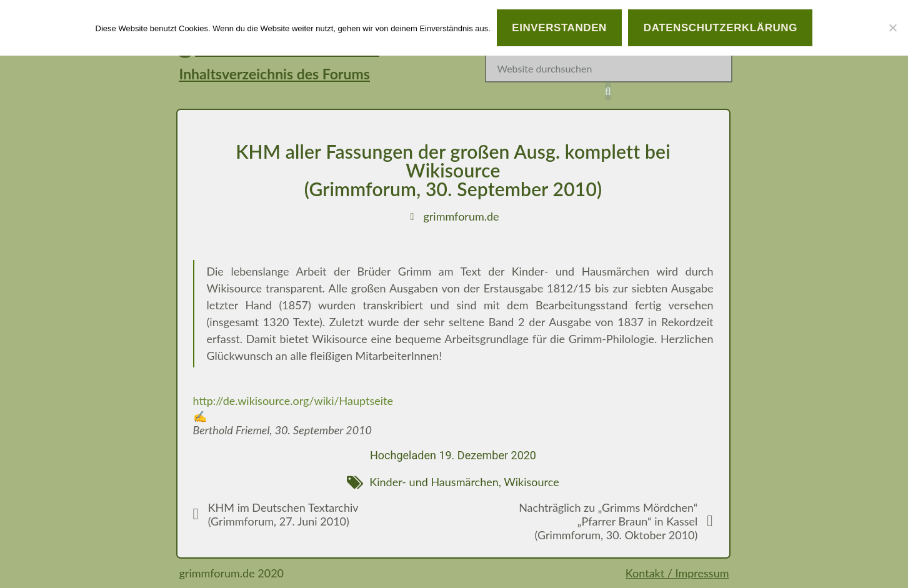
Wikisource (531, 482)
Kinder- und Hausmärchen (434, 482)
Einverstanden (559, 28)
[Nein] (892, 27)
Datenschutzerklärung (721, 28)
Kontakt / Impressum (677, 573)
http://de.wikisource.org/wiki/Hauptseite (293, 401)
